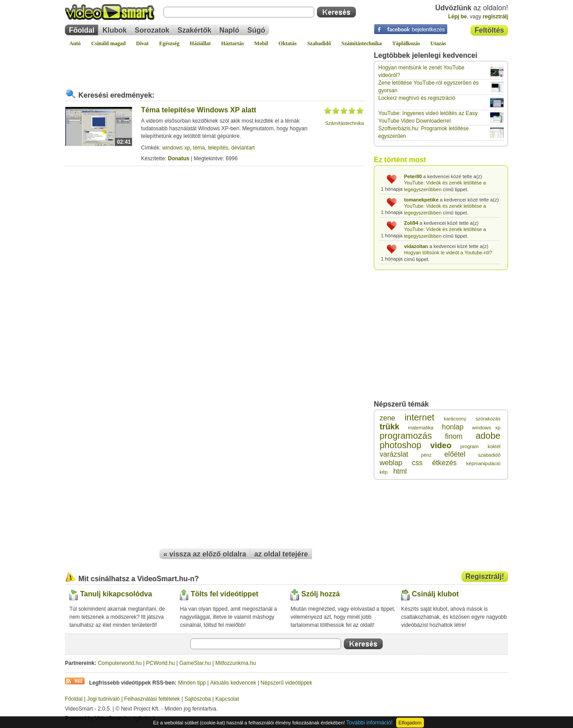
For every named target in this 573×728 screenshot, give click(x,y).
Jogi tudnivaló (103, 699)
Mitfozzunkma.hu (236, 663)
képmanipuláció (483, 463)
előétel (455, 454)
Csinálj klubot (435, 594)
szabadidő (489, 455)
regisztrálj (495, 17)
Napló (229, 30)
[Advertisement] (215, 64)
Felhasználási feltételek (152, 699)
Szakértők (194, 30)
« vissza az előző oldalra (205, 554)
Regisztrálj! (485, 576)
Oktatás (288, 43)
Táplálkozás (406, 43)
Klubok (115, 30)
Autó (75, 43)
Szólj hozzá (321, 594)
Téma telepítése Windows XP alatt (199, 110)
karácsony (455, 419)
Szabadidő (319, 43)
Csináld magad (109, 43)
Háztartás (233, 43)
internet (420, 417)
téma (199, 148)
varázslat (394, 454)
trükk (389, 427)
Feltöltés (489, 30)
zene (387, 418)
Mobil (261, 43)
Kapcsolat (227, 699)
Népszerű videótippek (286, 683)
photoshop (400, 445)
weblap (391, 463)
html (400, 471)
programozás (406, 436)
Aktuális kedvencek (233, 683)
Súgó (257, 30)
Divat (142, 43)
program (469, 446)
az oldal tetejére (281, 554)
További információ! (370, 723)
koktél (494, 446)
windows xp (176, 148)
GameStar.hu (195, 663)
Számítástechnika (362, 43)
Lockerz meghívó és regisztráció (417, 98)
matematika (421, 428)
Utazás (438, 43)
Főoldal (82, 30)
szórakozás (488, 419)
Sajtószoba (198, 699)
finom (454, 436)
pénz (426, 455)
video (441, 445)
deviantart (243, 148)
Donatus (179, 158)
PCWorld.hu (160, 663)
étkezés (444, 463)
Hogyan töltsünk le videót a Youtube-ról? (448, 253)
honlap (453, 427)
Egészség (169, 43)
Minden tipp (192, 683)
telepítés (218, 148)
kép (384, 472)
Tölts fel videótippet (224, 594)
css (417, 463)
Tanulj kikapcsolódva (116, 594)
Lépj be (458, 17)
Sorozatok (152, 30)
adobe (488, 436)
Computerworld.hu (120, 663)
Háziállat (200, 43)
